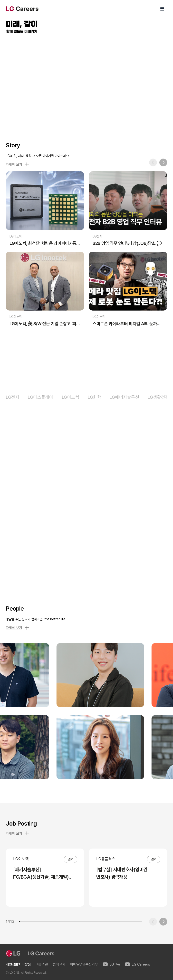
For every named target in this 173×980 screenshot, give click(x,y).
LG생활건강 (158, 397)
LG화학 (94, 397)
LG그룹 (112, 964)
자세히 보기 (17, 164)
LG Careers (137, 964)
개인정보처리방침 (18, 964)
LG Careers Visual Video (86, 82)
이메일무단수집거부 (84, 964)
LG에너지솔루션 (124, 397)
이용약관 (42, 964)
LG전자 (13, 397)
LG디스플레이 (41, 397)
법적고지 (59, 964)
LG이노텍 (71, 397)
